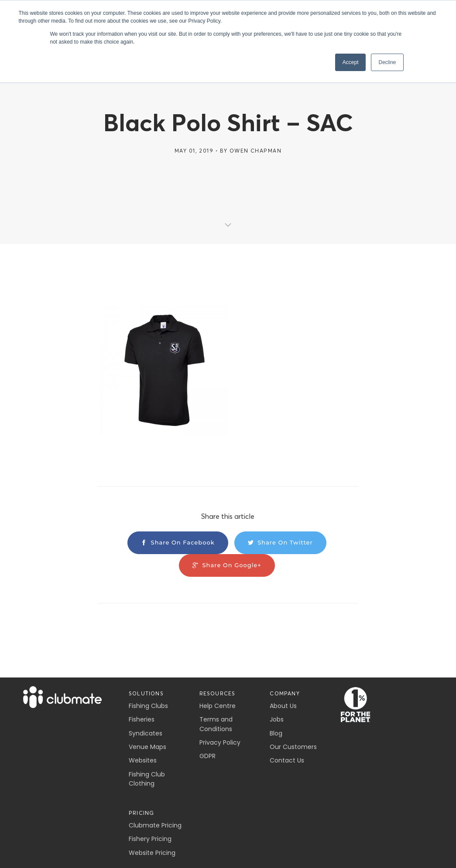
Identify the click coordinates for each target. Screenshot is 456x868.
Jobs (277, 719)
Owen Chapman (255, 151)
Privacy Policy (220, 742)
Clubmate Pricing (155, 825)
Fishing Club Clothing (147, 779)
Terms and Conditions (216, 724)
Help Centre (218, 706)
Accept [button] (351, 62)
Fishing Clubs (148, 706)
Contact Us (287, 760)
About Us (283, 706)
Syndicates (146, 733)
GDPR (207, 756)
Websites (143, 760)
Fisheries (142, 719)
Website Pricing (152, 853)
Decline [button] (387, 62)
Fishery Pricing (150, 839)
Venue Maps (147, 747)
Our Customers (293, 747)
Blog (276, 733)
